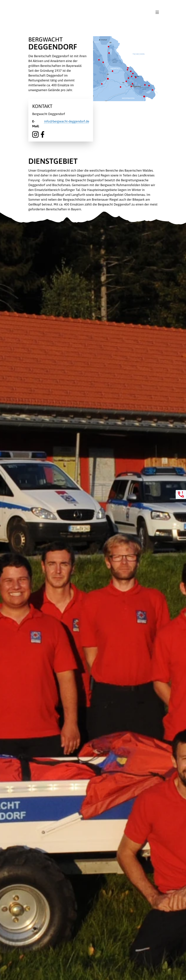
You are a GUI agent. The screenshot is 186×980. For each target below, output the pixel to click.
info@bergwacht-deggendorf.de (67, 121)
